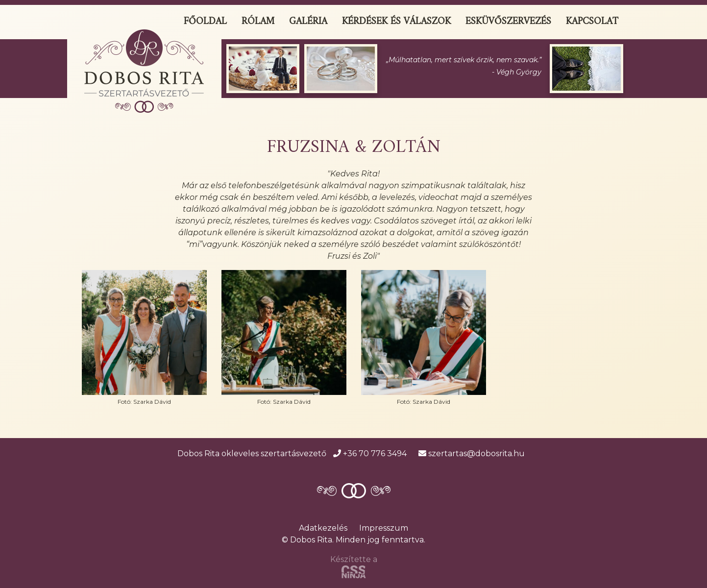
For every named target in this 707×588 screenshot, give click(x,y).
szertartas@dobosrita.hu (472, 453)
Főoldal (205, 22)
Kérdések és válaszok (396, 22)
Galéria (308, 22)
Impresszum (384, 528)
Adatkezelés (323, 528)
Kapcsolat (592, 22)
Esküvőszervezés (508, 22)
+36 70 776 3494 (370, 453)
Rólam (258, 22)
